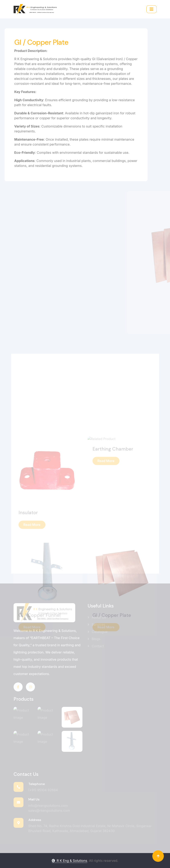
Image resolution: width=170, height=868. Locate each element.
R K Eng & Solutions (69, 861)
